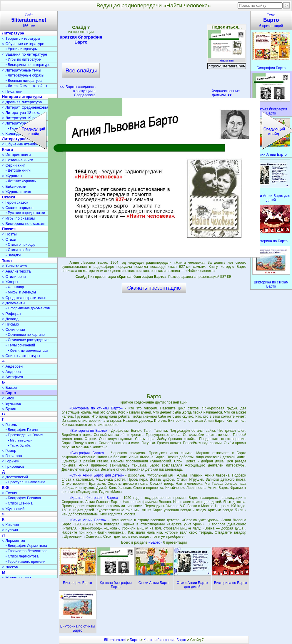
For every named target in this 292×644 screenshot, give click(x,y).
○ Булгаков (12, 403)
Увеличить (227, 59)
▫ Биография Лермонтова (26, 546)
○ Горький (11, 461)
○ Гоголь (10, 425)
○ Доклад (10, 319)
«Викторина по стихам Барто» (96, 408)
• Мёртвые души (20, 440)
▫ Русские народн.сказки (25, 213)
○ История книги (16, 155)
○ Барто (9, 393)
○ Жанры (10, 282)
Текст (7, 261)
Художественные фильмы (226, 93)
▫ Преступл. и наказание (25, 482)
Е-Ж (6, 488)
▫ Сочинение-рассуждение (27, 340)
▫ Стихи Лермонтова (22, 556)
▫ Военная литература (24, 81)
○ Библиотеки (14, 186)
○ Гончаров (12, 456)
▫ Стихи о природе (20, 245)
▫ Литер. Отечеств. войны (26, 86)
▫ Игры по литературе (23, 59)
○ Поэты (9, 234)
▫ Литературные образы (25, 75)
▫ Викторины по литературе (28, 65)
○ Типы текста (15, 266)
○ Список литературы (21, 356)
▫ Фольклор (15, 287)
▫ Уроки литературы (22, 49)
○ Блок (8, 398)
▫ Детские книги (18, 170)
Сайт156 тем (29, 20)
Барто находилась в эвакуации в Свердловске (77, 91)
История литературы (22, 97)
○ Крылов (10, 525)
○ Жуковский (13, 509)
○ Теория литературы (21, 38)
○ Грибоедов (13, 466)
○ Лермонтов (14, 541)
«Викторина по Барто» (88, 431)
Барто (135, 640)
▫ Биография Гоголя (22, 430)
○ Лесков (10, 567)
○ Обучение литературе (23, 44)
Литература (13, 33)
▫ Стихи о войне (18, 250)
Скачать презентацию (154, 288)
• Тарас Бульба (19, 445)
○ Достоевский (15, 477)
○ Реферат (12, 314)
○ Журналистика (17, 192)
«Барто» (156, 542)
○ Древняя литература (22, 102)
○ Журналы (12, 176)
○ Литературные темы (22, 70)
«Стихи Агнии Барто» (88, 520)
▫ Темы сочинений (20, 345)
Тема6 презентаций (271, 20)
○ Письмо (11, 324)
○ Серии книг (14, 165)
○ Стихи (9, 239)
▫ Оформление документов (28, 308)
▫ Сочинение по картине (25, 335)
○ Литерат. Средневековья (26, 107)
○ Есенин (10, 493)
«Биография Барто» (87, 453)
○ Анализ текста (16, 271)
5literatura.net (115, 640)
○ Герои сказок (15, 202)
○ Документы (14, 303)
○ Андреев (11, 372)
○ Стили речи (14, 277)
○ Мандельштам (16, 578)
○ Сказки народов (18, 208)
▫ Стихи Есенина (19, 503)
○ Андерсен (12, 366)
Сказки (9, 197)
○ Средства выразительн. (25, 298)
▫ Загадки (13, 255)
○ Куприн (10, 530)
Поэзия (9, 229)
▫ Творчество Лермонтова (26, 551)
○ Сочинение (14, 330)
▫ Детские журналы (21, 181)
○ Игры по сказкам (18, 218)
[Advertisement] (154, 56)
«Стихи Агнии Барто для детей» (97, 475)
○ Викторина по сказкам (23, 224)
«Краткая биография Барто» (94, 498)
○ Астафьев (12, 377)
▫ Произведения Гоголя (24, 435)
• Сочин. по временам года (28, 351)
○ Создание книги (18, 160)
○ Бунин (9, 409)
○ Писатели (12, 91)
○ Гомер (9, 450)
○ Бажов (9, 387)
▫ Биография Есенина (23, 498)
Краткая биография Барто (81, 39)
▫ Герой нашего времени (25, 562)
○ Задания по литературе (25, 54)
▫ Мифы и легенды (21, 292)
